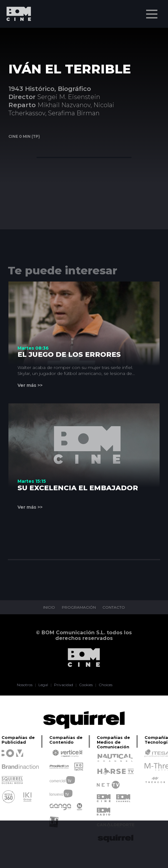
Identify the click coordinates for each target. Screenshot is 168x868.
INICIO (49, 607)
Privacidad (64, 685)
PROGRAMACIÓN (79, 607)
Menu (152, 11)
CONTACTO (114, 607)
